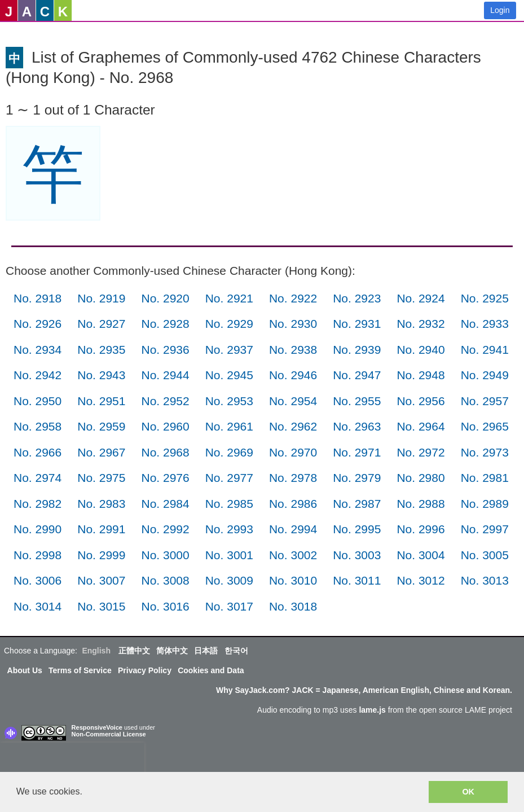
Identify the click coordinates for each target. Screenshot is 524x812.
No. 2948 (420, 375)
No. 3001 (229, 555)
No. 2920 (165, 298)
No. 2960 (165, 426)
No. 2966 (38, 452)
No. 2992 (165, 529)
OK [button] (468, 792)
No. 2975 (101, 478)
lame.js (372, 710)
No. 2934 (38, 350)
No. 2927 (101, 324)
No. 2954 (293, 401)
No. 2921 (229, 298)
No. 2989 (485, 504)
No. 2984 (165, 504)
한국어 (236, 651)
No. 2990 (38, 529)
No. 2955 (357, 401)
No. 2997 (485, 529)
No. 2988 (420, 504)
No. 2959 (101, 426)
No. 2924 (420, 298)
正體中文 (134, 651)
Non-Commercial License (109, 734)
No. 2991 (101, 529)
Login (500, 10)
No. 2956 (420, 401)
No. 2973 (485, 452)
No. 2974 (38, 478)
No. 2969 (229, 452)
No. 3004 (420, 555)
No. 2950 (38, 401)
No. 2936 (165, 350)
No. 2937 (229, 350)
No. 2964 (420, 426)
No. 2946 (293, 375)
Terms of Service (80, 670)
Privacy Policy (145, 670)
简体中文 (172, 651)
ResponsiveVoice (97, 727)
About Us (25, 670)
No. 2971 (357, 452)
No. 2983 (101, 504)
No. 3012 (420, 580)
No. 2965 (485, 426)
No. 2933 (485, 324)
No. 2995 (357, 529)
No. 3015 (101, 606)
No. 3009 (229, 580)
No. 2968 (165, 452)
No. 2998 (38, 555)
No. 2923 (357, 298)
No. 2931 (357, 324)
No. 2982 (38, 504)
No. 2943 (101, 375)
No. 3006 (38, 580)
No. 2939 (357, 350)
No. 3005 (485, 555)
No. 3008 (165, 580)
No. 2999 (101, 555)
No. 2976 (165, 478)
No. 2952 (165, 401)
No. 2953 (229, 401)
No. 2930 (293, 324)
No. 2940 (420, 350)
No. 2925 (485, 298)
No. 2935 (101, 350)
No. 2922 (293, 298)
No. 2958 (38, 426)
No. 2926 (38, 324)
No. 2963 (357, 426)
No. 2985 (229, 504)
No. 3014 (38, 606)
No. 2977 (229, 478)
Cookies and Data (211, 670)
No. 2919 (101, 298)
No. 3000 (165, 555)
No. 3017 (229, 606)
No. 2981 (485, 478)
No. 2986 (293, 504)
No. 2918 (38, 298)
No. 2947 (357, 375)
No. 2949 (485, 375)
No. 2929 (229, 324)
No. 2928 (165, 324)
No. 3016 (165, 606)
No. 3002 (293, 555)
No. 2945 (229, 375)
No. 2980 (420, 478)
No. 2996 (420, 529)
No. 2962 (293, 426)
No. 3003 (357, 555)
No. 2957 (485, 401)
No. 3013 (485, 580)
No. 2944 (165, 375)
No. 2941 (485, 350)
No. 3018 (293, 606)
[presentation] (72, 760)
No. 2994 (293, 529)
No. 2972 (420, 452)
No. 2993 (229, 529)
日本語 (206, 651)
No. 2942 (38, 375)
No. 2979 (357, 478)
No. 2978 (293, 478)
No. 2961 (229, 426)
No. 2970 (293, 452)
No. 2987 (357, 504)
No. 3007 (101, 580)
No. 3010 (293, 580)
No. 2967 (101, 452)
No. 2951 (101, 401)
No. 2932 (420, 324)
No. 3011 (357, 580)
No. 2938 (293, 350)
